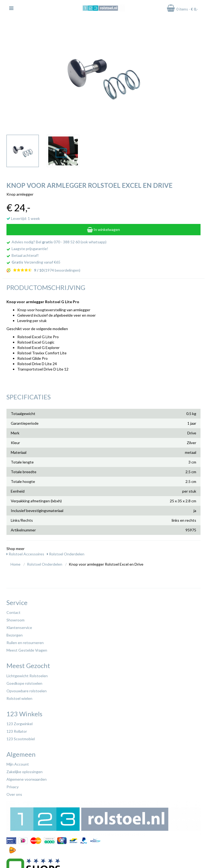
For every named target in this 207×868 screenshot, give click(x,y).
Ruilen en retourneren (25, 643)
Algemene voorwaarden (27, 779)
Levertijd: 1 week (23, 218)
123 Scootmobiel (21, 739)
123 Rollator (17, 731)
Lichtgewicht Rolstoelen (27, 676)
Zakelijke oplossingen (25, 772)
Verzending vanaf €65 (36, 262)
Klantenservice (19, 627)
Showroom (15, 620)
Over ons (14, 794)
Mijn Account (18, 764)
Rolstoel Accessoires (25, 554)
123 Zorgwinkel (20, 724)
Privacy (13, 787)
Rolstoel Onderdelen (66, 554)
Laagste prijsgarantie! (30, 249)
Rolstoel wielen (19, 698)
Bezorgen (15, 635)
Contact (13, 612)
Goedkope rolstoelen (24, 683)
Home (15, 564)
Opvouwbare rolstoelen (27, 691)
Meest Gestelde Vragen (27, 650)
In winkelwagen (103, 229)
